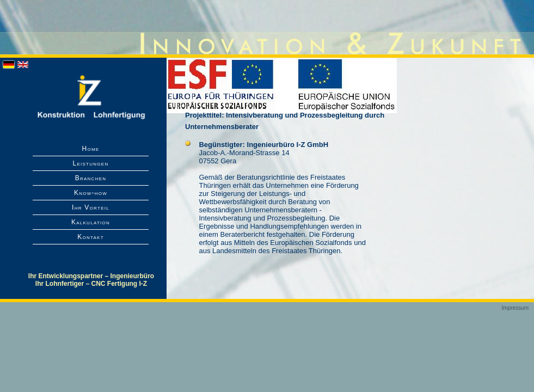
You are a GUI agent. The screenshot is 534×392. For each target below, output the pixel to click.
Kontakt (91, 237)
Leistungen (90, 163)
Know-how (91, 193)
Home (91, 149)
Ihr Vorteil (91, 207)
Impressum (515, 308)
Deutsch (9, 65)
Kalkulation (91, 222)
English (23, 65)
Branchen (91, 178)
